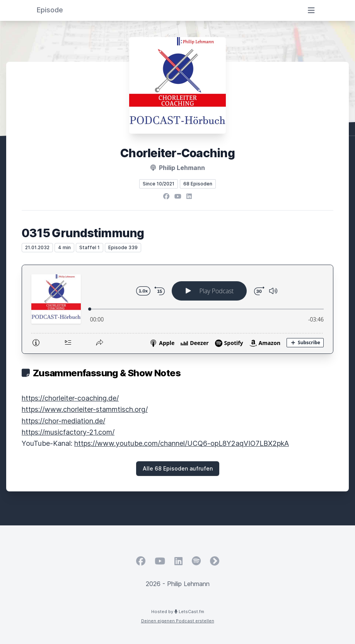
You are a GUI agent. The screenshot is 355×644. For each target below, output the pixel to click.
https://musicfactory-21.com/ (68, 432)
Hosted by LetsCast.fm (178, 612)
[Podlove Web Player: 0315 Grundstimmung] (177, 309)
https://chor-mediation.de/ (63, 421)
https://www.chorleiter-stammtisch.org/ (85, 409)
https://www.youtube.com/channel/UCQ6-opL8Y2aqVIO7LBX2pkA (182, 443)
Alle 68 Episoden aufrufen (178, 468)
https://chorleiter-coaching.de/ (70, 398)
